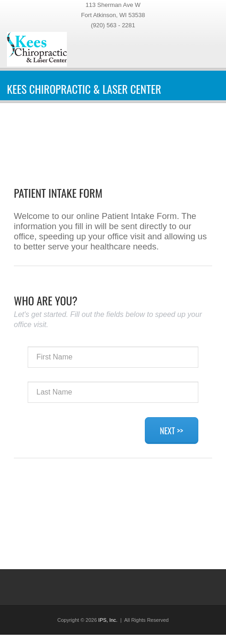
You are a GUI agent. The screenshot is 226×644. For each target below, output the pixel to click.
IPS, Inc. (108, 620)
